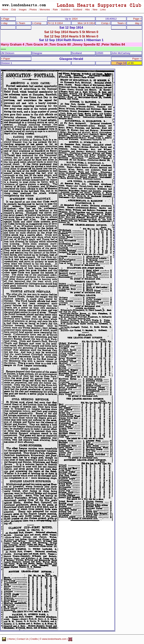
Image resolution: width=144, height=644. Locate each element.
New (95, 10)
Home (5, 10)
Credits (34, 639)
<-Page (5, 19)
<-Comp (37, 23)
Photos (33, 10)
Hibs (87, 10)
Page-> (137, 19)
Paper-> (137, 59)
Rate (55, 10)
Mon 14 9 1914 (86, 23)
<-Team (21, 23)
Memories (45, 10)
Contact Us (23, 639)
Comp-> (106, 23)
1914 (75, 19)
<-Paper (6, 59)
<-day (4, 23)
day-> (138, 23)
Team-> (122, 23)
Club (14, 10)
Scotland (78, 10)
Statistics (65, 10)
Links (103, 10)
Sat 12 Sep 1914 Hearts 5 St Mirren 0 (71, 32)
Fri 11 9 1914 (55, 23)
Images (23, 10)
